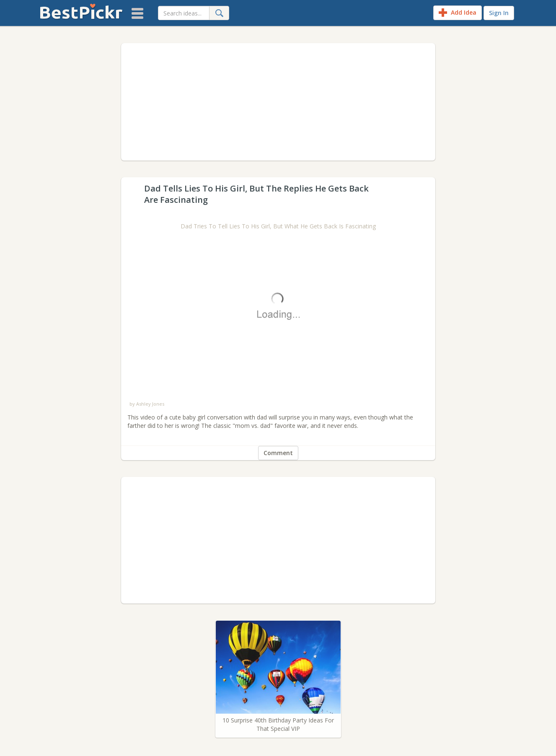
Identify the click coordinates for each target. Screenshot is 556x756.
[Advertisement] (278, 102)
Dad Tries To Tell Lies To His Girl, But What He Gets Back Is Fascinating (278, 226)
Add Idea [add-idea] (458, 13)
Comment (278, 453)
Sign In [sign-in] (499, 13)
